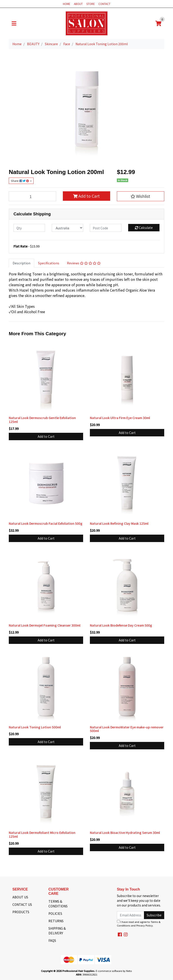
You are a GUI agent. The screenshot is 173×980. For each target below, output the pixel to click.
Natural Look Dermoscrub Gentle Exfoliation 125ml (42, 420)
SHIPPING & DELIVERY (57, 931)
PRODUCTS (21, 912)
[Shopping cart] (158, 23)
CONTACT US (22, 904)
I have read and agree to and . (139, 924)
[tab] (22, 263)
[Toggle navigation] (14, 23)
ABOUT (78, 4)
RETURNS (56, 921)
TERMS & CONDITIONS (58, 904)
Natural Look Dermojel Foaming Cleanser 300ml (45, 625)
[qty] (29, 228)
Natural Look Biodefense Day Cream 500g (121, 625)
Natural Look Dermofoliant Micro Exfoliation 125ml (42, 834)
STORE (91, 4)
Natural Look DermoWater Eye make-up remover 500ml (127, 729)
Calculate (144, 228)
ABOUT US (20, 897)
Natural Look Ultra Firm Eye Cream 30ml (120, 418)
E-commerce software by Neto (114, 971)
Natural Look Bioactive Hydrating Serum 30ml (125, 833)
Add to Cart (86, 196)
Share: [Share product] (20, 181)
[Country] (68, 228)
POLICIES (55, 913)
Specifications (49, 263)
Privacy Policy (145, 925)
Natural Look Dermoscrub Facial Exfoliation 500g (46, 523)
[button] (141, 196)
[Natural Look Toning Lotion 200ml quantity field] (32, 196)
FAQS (52, 940)
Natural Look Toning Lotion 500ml (35, 727)
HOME (67, 4)
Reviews (84, 263)
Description (22, 263)
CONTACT (104, 4)
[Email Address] (131, 915)
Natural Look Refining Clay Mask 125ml (119, 523)
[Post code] (106, 228)
